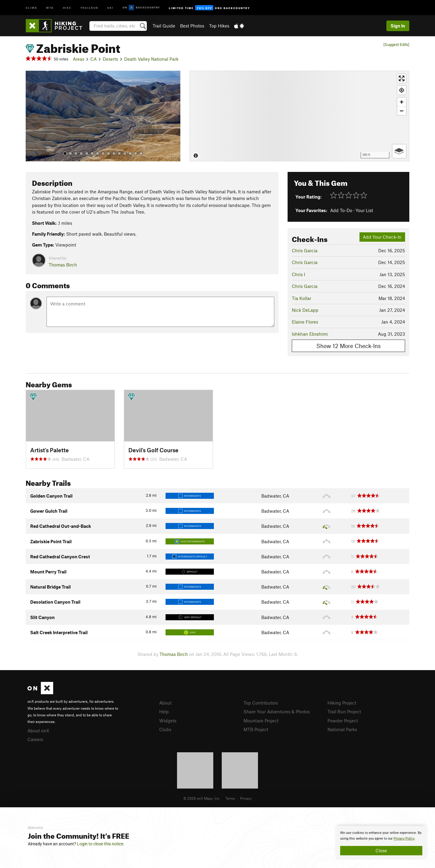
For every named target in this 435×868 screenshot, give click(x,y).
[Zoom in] (402, 102)
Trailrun (89, 7)
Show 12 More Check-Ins (348, 346)
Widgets (168, 721)
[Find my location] (402, 90)
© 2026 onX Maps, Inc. (202, 798)
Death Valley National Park (151, 59)
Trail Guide (164, 26)
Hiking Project (342, 703)
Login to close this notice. (101, 844)
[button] (32, 116)
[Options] (399, 151)
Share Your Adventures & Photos (277, 712)
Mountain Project (261, 721)
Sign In (398, 26)
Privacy (246, 798)
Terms (230, 798)
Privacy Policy (404, 839)
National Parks (342, 729)
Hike (67, 7)
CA (93, 59)
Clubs (165, 729)
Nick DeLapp (305, 310)
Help (164, 712)
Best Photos (192, 26)
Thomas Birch (63, 265)
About (165, 703)
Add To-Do (341, 210)
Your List (364, 210)
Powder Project (343, 721)
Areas (79, 59)
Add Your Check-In (382, 237)
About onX (38, 731)
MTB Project (256, 729)
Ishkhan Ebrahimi (310, 334)
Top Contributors (261, 703)
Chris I (298, 274)
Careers (35, 739)
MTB (50, 7)
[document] (381, 843)
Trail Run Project (344, 712)
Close (381, 850)
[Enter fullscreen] (402, 78)
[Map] (299, 116)
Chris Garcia (305, 250)
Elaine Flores (305, 322)
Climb (31, 7)
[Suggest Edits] (396, 45)
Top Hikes (219, 26)
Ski (110, 7)
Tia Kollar (301, 298)
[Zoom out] (402, 111)
